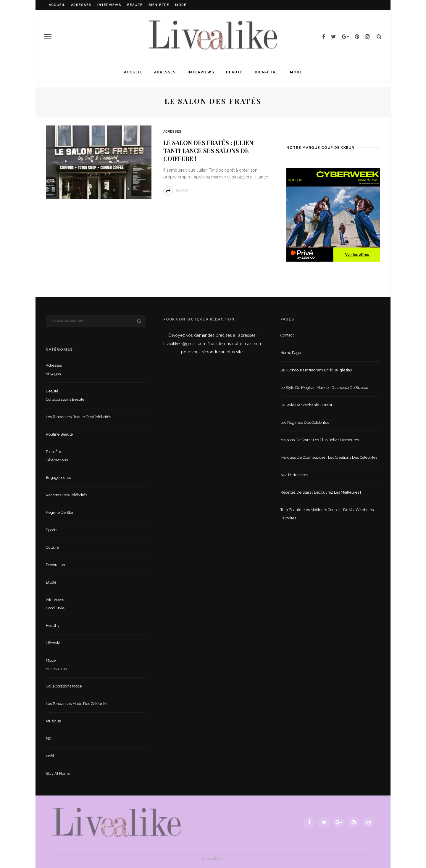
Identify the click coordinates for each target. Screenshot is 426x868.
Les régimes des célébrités (305, 422)
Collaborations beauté (65, 399)
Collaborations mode (64, 686)
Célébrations (57, 460)
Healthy (53, 625)
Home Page (291, 353)
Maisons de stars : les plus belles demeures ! (321, 440)
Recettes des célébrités (66, 495)
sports (51, 530)
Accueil (57, 5)
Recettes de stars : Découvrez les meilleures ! (321, 492)
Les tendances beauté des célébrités (78, 417)
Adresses (81, 5)
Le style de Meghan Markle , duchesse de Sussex (324, 388)
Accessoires (56, 669)
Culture (52, 547)
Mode (181, 5)
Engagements (58, 478)
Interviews (109, 5)
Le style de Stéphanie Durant (306, 405)
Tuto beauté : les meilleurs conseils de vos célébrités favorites (327, 514)
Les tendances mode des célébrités (77, 704)
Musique (53, 721)
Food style (55, 608)
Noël (50, 756)
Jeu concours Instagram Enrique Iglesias (316, 370)
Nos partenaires (294, 475)
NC (49, 739)
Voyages (53, 374)
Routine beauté (59, 434)
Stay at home (58, 773)
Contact (287, 335)
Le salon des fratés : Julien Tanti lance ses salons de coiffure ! (208, 150)
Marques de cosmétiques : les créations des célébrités (329, 457)
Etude (51, 582)
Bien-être (159, 5)
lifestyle (53, 643)
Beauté (135, 5)
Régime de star (60, 512)
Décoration (55, 565)
